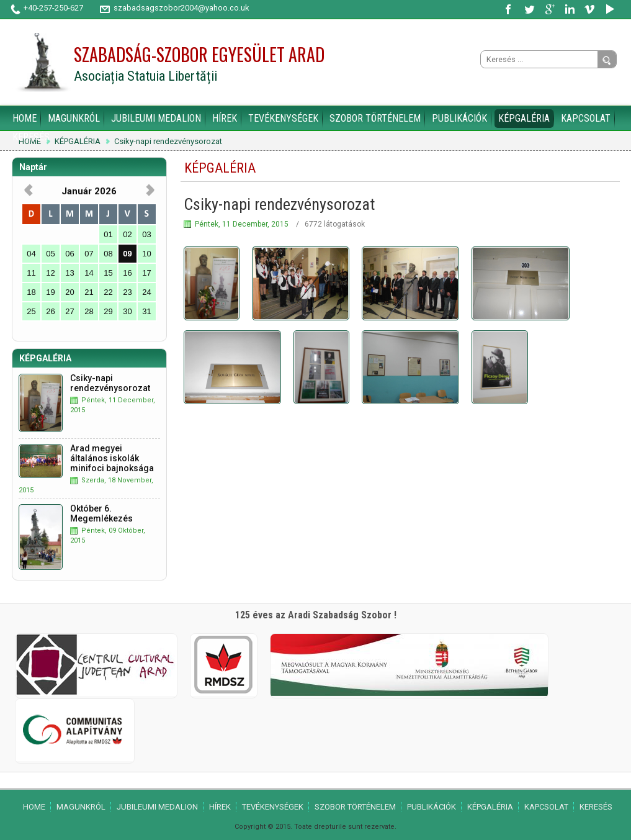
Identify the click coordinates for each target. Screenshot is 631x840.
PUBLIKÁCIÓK (459, 118)
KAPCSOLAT (586, 118)
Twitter (530, 9)
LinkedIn (570, 9)
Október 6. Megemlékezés (101, 513)
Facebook (510, 9)
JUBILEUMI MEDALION (156, 118)
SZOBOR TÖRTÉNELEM (375, 118)
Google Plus (550, 9)
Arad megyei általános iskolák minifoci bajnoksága (112, 458)
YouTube (609, 9)
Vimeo (589, 9)
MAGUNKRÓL (74, 118)
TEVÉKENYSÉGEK (283, 118)
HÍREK (225, 118)
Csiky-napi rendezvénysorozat (168, 142)
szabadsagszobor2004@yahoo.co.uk (181, 8)
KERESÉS (31, 137)
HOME (25, 118)
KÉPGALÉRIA (524, 118)
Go (607, 60)
